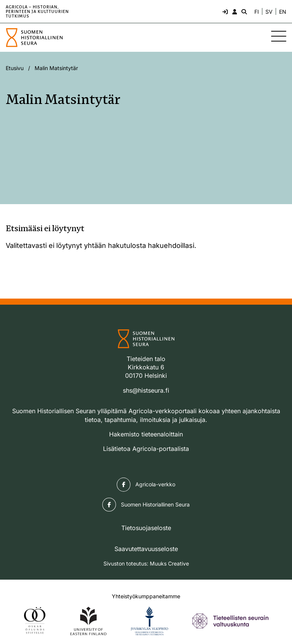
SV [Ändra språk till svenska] (269, 12)
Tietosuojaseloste (146, 528)
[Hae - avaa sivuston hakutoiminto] (243, 11)
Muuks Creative (169, 563)
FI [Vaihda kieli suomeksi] (257, 12)
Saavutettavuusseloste (146, 549)
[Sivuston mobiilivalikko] (279, 36)
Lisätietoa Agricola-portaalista (146, 449)
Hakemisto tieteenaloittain (146, 434)
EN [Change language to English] (283, 12)
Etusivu (15, 68)
